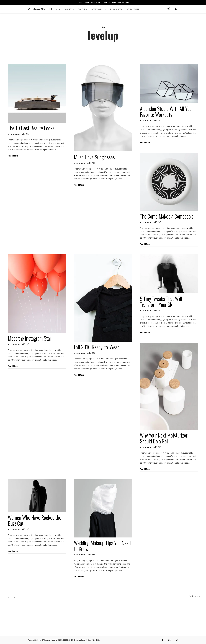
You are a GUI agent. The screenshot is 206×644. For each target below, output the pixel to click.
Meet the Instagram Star (30, 338)
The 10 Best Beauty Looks (31, 128)
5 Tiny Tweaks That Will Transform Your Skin (161, 301)
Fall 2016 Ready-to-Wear (96, 347)
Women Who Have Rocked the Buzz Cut (35, 520)
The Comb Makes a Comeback (166, 216)
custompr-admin (15, 134)
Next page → (195, 596)
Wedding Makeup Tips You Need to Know (102, 546)
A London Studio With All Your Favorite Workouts (166, 111)
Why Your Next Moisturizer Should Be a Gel (164, 438)
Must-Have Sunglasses (94, 157)
